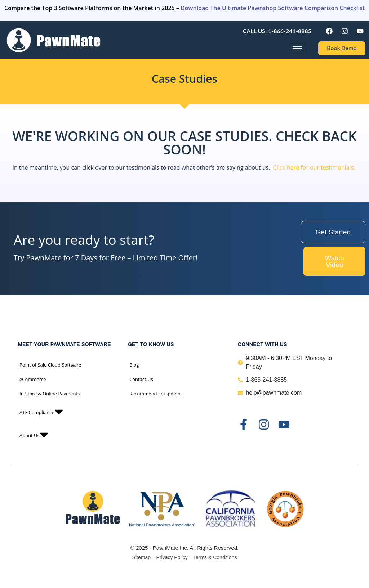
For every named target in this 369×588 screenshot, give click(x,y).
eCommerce (33, 379)
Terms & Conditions (215, 557)
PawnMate (166, 548)
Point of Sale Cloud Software (50, 365)
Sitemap (141, 557)
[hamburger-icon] (297, 48)
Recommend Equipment (156, 394)
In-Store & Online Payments (50, 394)
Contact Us (141, 379)
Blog (134, 365)
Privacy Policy (172, 557)
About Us (34, 435)
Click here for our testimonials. (314, 167)
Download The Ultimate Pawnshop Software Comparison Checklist (273, 8)
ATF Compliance (41, 412)
